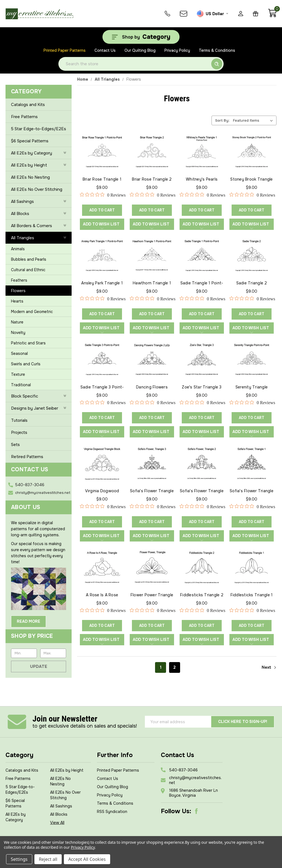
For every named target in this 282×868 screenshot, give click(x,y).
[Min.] (24, 653)
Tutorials (19, 420)
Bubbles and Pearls (29, 259)
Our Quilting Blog (140, 50)
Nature (17, 322)
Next (269, 667)
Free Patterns (24, 117)
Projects (19, 432)
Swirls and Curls (26, 364)
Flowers (18, 291)
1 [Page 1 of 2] (161, 667)
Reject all (48, 859)
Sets (15, 445)
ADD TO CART (102, 210)
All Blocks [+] (39, 214)
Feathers (19, 280)
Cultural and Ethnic (28, 270)
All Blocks (59, 814)
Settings (19, 859)
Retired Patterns (27, 457)
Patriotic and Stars (28, 343)
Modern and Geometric (32, 312)
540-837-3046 (30, 485)
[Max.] (53, 653)
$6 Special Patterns (30, 141)
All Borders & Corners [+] (39, 226)
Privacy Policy (177, 50)
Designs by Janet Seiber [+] (39, 408)
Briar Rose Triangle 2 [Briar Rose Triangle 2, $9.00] (152, 179)
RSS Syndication (112, 812)
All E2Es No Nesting (30, 177)
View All (57, 823)
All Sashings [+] (39, 202)
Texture (18, 374)
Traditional (21, 385)
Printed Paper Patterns (65, 50)
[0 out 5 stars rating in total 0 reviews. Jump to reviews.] (103, 195)
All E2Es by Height (67, 770)
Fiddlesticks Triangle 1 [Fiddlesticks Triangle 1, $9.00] (252, 595)
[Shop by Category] (141, 37)
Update (39, 666)
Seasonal (19, 353)
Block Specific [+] (39, 396)
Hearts (17, 301)
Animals (18, 249)
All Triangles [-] (39, 238)
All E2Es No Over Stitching (37, 189)
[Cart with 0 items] (272, 16)
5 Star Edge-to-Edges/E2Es (39, 129)
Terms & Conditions (217, 50)
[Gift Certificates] (256, 14)
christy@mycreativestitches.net (43, 493)
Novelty (18, 333)
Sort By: (222, 120)
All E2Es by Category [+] (39, 153)
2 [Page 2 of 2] (174, 667)
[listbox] (254, 120)
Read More (29, 621)
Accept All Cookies (87, 859)
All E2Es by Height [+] (39, 165)
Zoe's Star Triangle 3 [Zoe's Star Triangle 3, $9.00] (202, 387)
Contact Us (105, 50)
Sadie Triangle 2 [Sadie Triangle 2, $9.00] (252, 283)
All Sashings (61, 806)
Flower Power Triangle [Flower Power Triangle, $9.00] (152, 595)
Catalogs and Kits (28, 105)
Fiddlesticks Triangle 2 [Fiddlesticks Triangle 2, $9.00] (202, 595)
